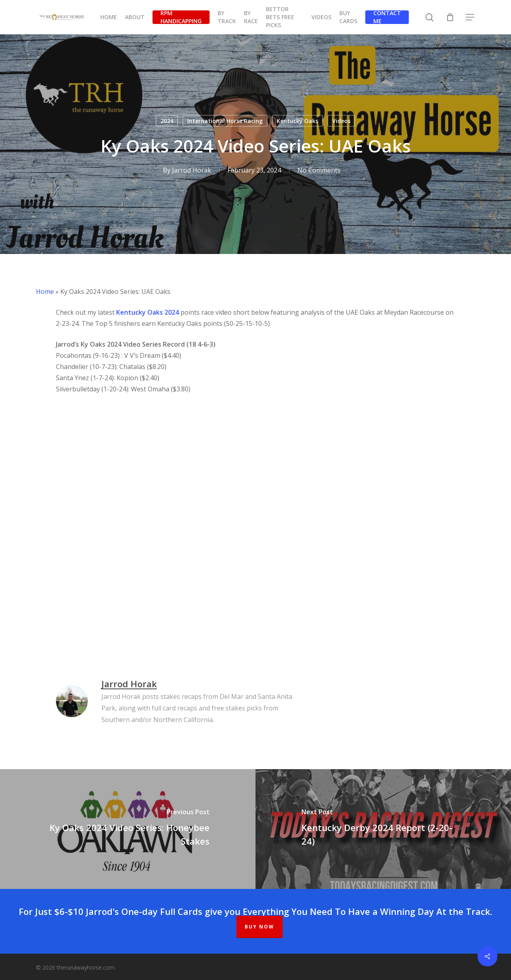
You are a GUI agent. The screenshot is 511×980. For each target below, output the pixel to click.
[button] (470, 17)
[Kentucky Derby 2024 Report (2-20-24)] (383, 829)
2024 (167, 121)
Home (45, 292)
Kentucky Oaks (297, 121)
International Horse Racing (225, 121)
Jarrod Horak (192, 170)
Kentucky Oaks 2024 (148, 312)
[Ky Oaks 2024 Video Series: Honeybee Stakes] (128, 829)
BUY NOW (259, 927)
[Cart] (450, 17)
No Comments (319, 170)
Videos (341, 121)
